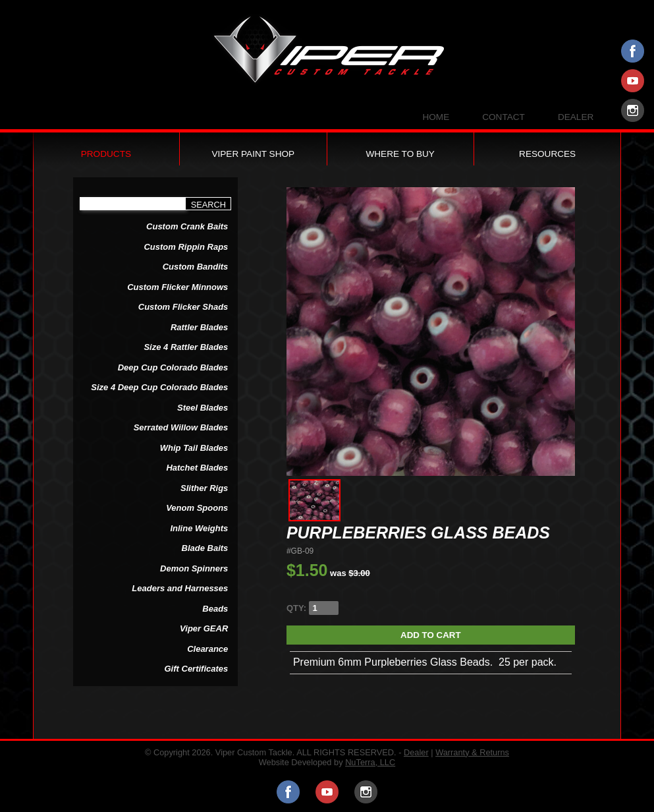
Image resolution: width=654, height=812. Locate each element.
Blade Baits (205, 548)
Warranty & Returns (472, 752)
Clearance (207, 649)
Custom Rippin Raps (186, 247)
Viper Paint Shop (253, 154)
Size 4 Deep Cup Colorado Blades (159, 387)
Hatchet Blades (197, 468)
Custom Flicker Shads (183, 307)
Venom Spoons (197, 508)
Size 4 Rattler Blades (186, 347)
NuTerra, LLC (370, 762)
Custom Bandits (196, 267)
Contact (504, 117)
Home (436, 117)
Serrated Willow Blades (181, 427)
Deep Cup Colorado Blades (173, 367)
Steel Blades (203, 408)
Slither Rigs (204, 488)
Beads (215, 609)
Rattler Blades (199, 327)
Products (106, 154)
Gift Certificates (197, 669)
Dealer (576, 117)
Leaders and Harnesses (180, 588)
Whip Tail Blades (194, 448)
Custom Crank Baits (187, 226)
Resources (547, 154)
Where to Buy (400, 154)
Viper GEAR (204, 628)
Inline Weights (199, 528)
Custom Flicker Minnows (177, 287)
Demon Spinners (194, 568)
